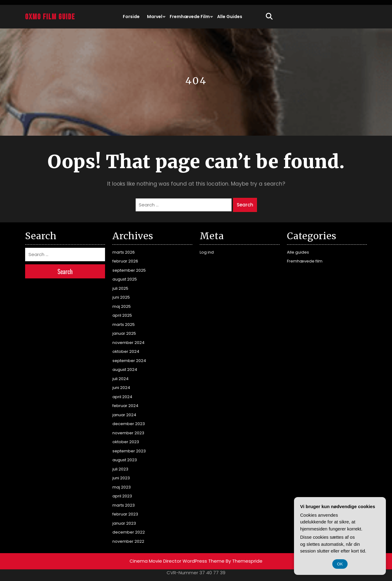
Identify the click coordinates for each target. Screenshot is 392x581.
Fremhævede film (190, 17)
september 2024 (129, 361)
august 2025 (125, 279)
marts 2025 (124, 324)
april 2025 (122, 315)
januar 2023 (124, 523)
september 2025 (129, 270)
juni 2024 (121, 388)
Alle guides (230, 17)
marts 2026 (124, 252)
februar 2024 (125, 406)
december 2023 (129, 424)
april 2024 (122, 397)
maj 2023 (122, 487)
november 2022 (128, 541)
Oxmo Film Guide (50, 17)
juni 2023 (121, 478)
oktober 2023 (126, 442)
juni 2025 (121, 297)
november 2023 (128, 433)
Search (245, 205)
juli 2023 (120, 469)
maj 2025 (122, 306)
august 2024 (125, 370)
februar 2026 (125, 261)
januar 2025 (124, 333)
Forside (131, 17)
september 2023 (129, 451)
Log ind (207, 252)
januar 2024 (124, 415)
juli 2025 (120, 288)
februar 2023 (125, 514)
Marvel (155, 17)
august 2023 (125, 460)
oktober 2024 (126, 351)
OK (340, 564)
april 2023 (122, 496)
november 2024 (128, 343)
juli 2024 (121, 379)
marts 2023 (124, 505)
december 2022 (129, 532)
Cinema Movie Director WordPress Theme (177, 561)
